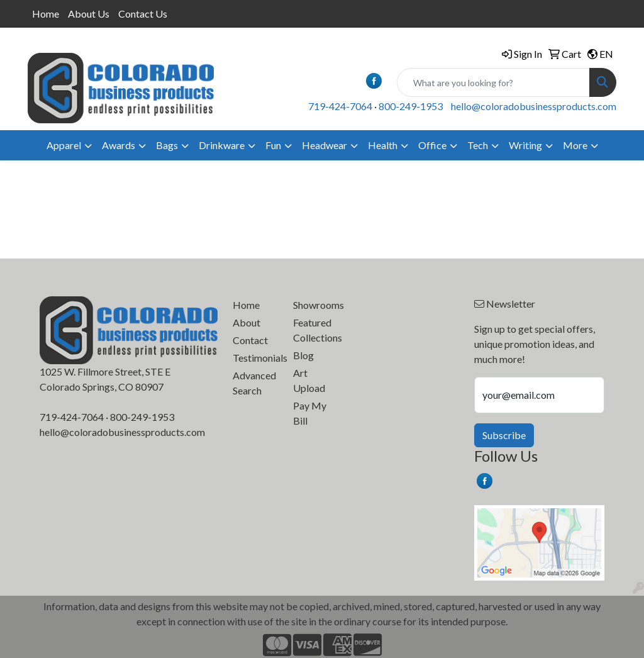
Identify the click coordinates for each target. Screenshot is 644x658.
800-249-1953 (411, 106)
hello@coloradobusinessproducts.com (534, 106)
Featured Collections (316, 330)
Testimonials (255, 358)
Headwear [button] (325, 145)
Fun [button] (273, 145)
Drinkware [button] (222, 145)
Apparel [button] (64, 145)
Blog (303, 355)
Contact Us (143, 14)
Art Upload (309, 380)
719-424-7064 (340, 106)
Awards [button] (119, 145)
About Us (89, 14)
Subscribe (504, 435)
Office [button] (432, 145)
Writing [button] (525, 145)
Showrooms (316, 305)
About (247, 322)
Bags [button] (167, 145)
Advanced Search (254, 383)
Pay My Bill (310, 413)
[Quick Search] (493, 82)
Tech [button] (478, 145)
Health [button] (383, 145)
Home (46, 14)
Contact (250, 340)
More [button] (575, 145)
